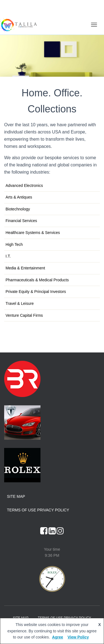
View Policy (78, 637)
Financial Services (21, 221)
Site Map (16, 496)
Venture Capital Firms (24, 315)
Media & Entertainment (25, 268)
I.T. (8, 256)
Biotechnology (18, 209)
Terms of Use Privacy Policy (38, 510)
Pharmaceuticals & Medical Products (37, 280)
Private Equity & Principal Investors (36, 292)
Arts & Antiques (19, 197)
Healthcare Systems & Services (33, 233)
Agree (58, 637)
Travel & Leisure (20, 303)
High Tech (14, 244)
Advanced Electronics (24, 186)
